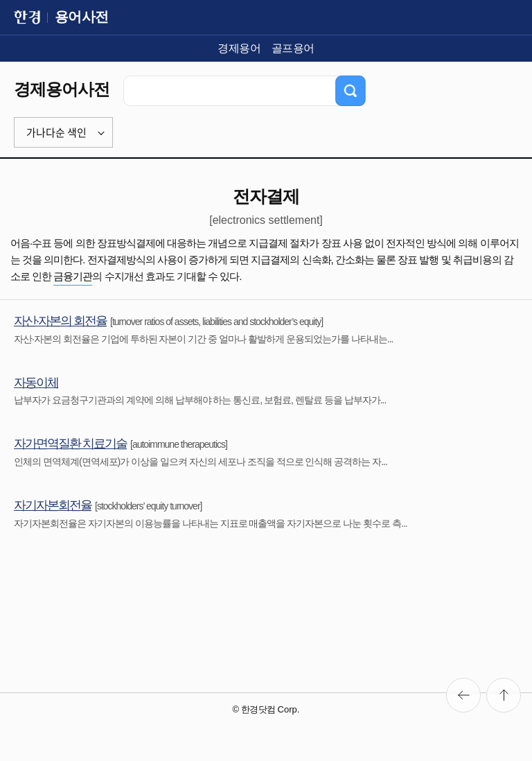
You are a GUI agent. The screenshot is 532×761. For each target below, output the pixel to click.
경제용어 (239, 48)
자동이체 (36, 383)
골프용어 (293, 48)
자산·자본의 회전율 (60, 321)
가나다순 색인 (56, 132)
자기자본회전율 (53, 505)
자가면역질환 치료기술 (70, 444)
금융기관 (73, 276)
